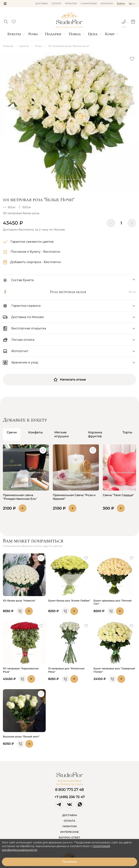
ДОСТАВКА (70, 815)
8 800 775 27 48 (69, 790)
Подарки (53, 34)
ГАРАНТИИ (70, 826)
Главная (8, 46)
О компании (89, 3)
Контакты (107, 3)
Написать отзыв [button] (69, 380)
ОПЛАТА (69, 821)
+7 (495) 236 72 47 (70, 797)
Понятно (69, 862)
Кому (110, 34)
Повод (75, 34)
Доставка (42, 3)
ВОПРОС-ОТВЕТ (69, 837)
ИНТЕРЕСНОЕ (70, 832)
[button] (5, 4)
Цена (93, 34)
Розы (33, 34)
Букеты (14, 34)
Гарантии (71, 3)
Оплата (56, 3)
